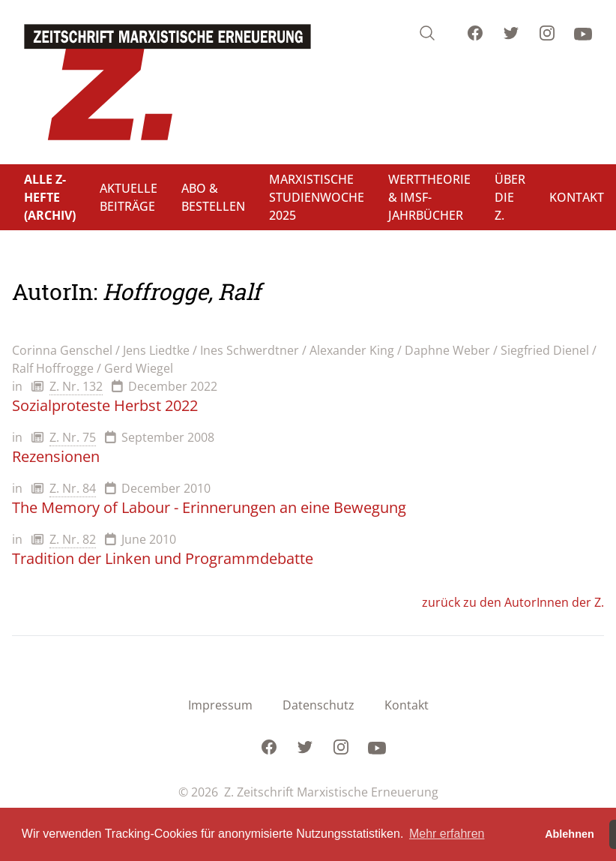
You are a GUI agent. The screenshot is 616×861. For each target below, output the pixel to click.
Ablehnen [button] (570, 834)
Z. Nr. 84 (73, 488)
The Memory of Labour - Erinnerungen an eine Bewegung (209, 507)
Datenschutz (318, 705)
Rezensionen (56, 456)
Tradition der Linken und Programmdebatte (163, 558)
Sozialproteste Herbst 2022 (105, 405)
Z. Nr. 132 (76, 386)
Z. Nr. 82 (73, 539)
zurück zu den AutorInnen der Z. (513, 602)
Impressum (220, 705)
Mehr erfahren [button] (447, 834)
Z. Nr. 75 (73, 437)
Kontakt (407, 705)
